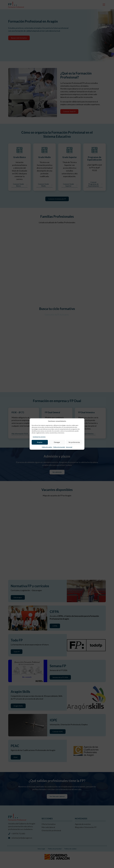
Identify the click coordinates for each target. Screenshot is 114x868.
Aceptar (40, 442)
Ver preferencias (74, 442)
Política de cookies (47, 447)
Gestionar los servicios (39, 437)
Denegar (57, 442)
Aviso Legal (69, 447)
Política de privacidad (59, 447)
